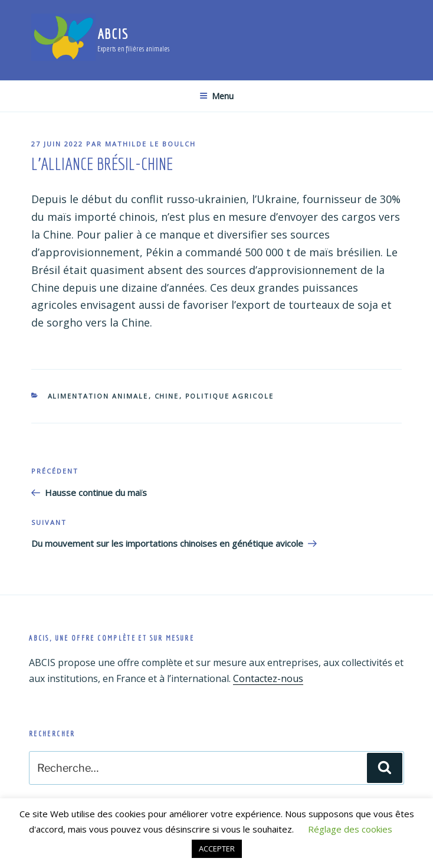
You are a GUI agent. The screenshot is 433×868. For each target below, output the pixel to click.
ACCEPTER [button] (217, 849)
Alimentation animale (98, 396)
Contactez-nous (268, 678)
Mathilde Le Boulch (150, 144)
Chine (167, 396)
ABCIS (113, 34)
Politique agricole (230, 396)
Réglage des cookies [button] (350, 829)
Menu (216, 96)
